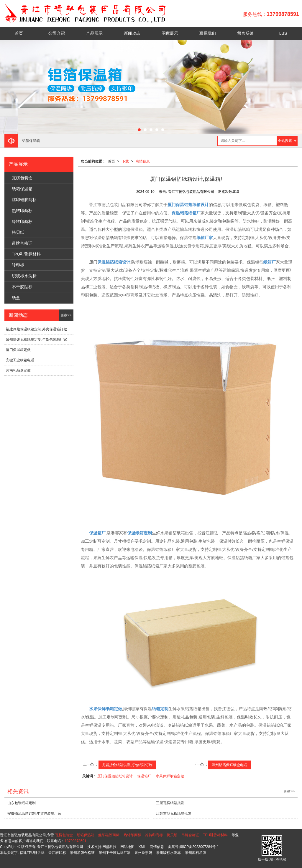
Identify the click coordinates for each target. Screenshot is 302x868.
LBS (283, 33)
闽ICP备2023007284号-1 (199, 847)
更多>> (66, 315)
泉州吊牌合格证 (82, 853)
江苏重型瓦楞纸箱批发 (174, 814)
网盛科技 (109, 847)
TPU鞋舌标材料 (26, 254)
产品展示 (94, 33)
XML (142, 847)
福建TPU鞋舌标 (32, 853)
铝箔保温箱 (31, 141)
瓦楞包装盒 (22, 178)
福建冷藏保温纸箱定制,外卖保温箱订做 (36, 329)
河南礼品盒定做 (18, 370)
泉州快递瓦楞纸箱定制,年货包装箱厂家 (36, 339)
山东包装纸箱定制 (22, 803)
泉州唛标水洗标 (168, 853)
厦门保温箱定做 (18, 350)
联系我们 (208, 33)
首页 (19, 33)
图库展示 (170, 33)
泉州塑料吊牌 (196, 853)
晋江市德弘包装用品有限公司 (60, 847)
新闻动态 (132, 33)
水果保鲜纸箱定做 (170, 776)
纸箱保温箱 (22, 189)
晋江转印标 (57, 853)
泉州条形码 (143, 853)
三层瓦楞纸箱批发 (170, 803)
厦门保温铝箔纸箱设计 (115, 776)
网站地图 (127, 847)
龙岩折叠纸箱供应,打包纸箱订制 (127, 765)
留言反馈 (245, 33)
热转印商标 (22, 211)
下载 (125, 161)
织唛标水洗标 (24, 276)
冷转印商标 (22, 221)
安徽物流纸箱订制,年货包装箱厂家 (34, 814)
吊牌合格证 (22, 243)
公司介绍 (57, 33)
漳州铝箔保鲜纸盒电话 (229, 765)
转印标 (18, 265)
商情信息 (143, 161)
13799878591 (75, 841)
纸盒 (16, 298)
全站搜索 (285, 141)
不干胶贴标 (22, 287)
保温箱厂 (144, 776)
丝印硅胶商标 (24, 200)
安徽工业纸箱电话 (20, 360)
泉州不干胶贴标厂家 (115, 853)
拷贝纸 (18, 232)
